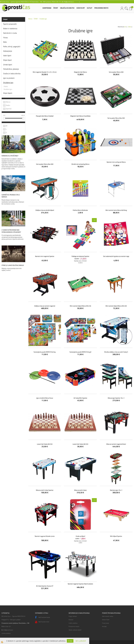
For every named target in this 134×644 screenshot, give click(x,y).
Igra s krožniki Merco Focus (45, 398)
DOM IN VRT (81, 8)
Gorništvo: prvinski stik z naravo (11, 196)
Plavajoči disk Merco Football (45, 116)
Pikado (6, 86)
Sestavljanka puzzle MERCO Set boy (45, 352)
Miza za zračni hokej (80, 490)
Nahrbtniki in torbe (10, 33)
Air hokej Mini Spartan (80, 398)
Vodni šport (7, 56)
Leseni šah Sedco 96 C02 (45, 444)
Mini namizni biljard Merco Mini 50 (80, 306)
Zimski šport (8, 65)
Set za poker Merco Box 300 (45, 164)
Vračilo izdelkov (73, 623)
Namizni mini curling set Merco (116, 162)
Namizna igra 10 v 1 (116, 490)
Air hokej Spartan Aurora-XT (45, 586)
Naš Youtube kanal (42, 622)
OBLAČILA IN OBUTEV (67, 8)
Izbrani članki (106, 620)
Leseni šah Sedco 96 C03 (80, 444)
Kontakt (104, 626)
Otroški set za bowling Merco (80, 164)
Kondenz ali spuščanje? (10, 156)
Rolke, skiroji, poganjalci (12, 46)
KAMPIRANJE (47, 8)
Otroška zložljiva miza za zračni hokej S (116, 352)
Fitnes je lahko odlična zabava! (13, 265)
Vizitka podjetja (6, 633)
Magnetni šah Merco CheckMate (80, 116)
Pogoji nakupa (73, 616)
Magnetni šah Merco (80, 72)
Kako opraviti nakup (108, 616)
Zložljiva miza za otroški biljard (45, 210)
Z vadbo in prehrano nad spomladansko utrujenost (11, 231)
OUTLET (90, 8)
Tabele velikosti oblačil (75, 630)
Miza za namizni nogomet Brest (116, 444)
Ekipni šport (7, 60)
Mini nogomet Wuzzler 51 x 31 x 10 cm (45, 72)
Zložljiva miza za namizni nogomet (45, 306)
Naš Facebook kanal (42, 617)
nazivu (130, 27)
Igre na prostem (9, 78)
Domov (30, 19)
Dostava (71, 620)
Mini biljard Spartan (116, 536)
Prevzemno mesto (74, 626)
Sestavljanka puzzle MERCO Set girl (80, 352)
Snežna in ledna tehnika (12, 74)
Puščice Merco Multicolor (80, 210)
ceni (126, 27)
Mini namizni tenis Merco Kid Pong (116, 210)
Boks (5, 42)
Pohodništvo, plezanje (11, 69)
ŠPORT (56, 8)
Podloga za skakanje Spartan (80, 256)
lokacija (77, 2)
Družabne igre (8, 83)
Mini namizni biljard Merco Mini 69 (116, 306)
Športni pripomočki (10, 24)
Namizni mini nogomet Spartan (45, 256)
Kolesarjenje (8, 51)
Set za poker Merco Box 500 (116, 118)
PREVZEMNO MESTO (101, 8)
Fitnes (5, 38)
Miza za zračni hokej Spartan (45, 490)
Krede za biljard (80, 536)
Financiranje (106, 623)
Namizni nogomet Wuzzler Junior (45, 536)
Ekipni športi (8, 93)
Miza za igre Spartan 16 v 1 (116, 398)
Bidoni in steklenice (10, 28)
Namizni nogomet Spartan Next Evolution (80, 584)
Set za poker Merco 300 (116, 72)
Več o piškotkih (81, 641)
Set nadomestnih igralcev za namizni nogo (116, 256)
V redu (70, 641)
